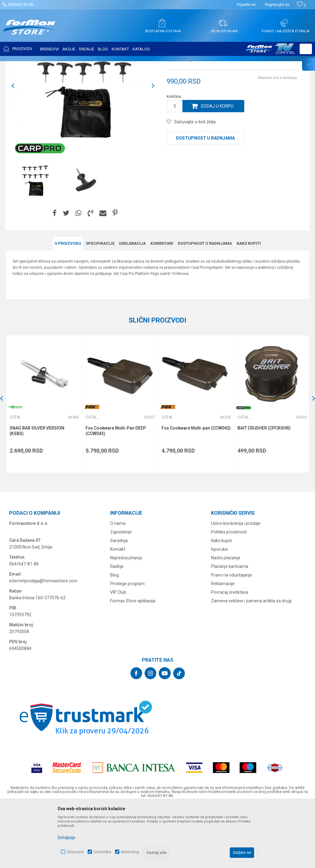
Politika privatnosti (229, 593)
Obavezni (75, 852)
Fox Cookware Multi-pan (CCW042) (195, 489)
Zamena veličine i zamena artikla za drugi (251, 661)
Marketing (130, 852)
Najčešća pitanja (126, 618)
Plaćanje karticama (230, 627)
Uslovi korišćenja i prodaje (236, 584)
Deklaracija (132, 305)
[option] (83, 147)
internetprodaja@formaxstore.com (43, 641)
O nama (118, 584)
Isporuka (219, 610)
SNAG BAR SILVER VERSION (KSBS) (37, 492)
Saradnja (119, 601)
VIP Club (118, 653)
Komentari (162, 305)
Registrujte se (277, 4)
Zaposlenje (121, 593)
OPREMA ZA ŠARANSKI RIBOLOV (81, 65)
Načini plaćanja (225, 618)
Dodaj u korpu (217, 167)
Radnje (117, 627)
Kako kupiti (249, 305)
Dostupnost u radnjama (205, 199)
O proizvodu (68, 305)
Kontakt (118, 610)
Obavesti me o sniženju (277, 139)
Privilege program (127, 644)
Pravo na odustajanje (231, 636)
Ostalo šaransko (128, 65)
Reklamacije (223, 644)
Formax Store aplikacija (133, 661)
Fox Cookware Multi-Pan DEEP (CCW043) (115, 492)
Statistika (102, 852)
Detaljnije (66, 838)
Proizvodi (41, 65)
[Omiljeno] (301, 5)
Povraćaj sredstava (230, 653)
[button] (306, 49)
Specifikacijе (100, 305)
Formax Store (17, 65)
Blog (114, 636)
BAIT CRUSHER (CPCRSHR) (263, 489)
